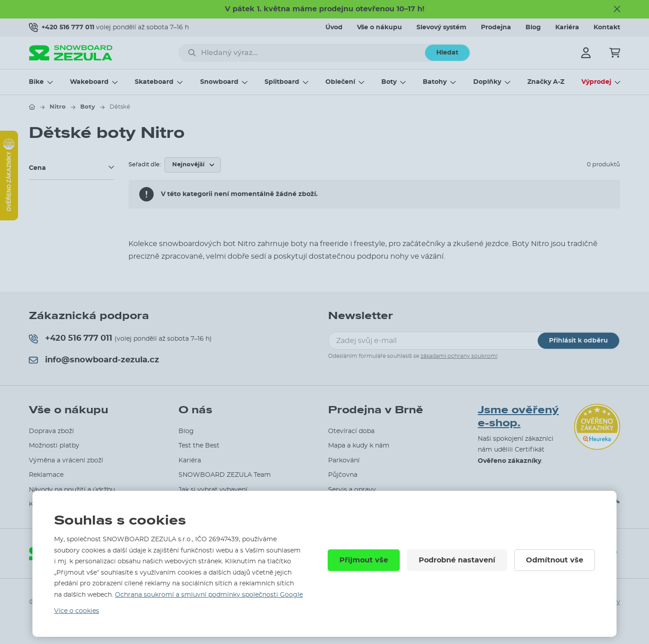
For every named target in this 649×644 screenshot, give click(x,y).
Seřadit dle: (145, 165)
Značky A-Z (546, 82)
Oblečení (340, 82)
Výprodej (596, 82)
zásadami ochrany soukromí (459, 356)
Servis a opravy (352, 490)
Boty (389, 82)
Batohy (435, 82)
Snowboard (219, 82)
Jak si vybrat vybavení (213, 490)
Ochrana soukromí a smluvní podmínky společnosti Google (209, 595)
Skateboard (154, 82)
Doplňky (487, 82)
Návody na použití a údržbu (72, 490)
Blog (533, 27)
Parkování (344, 461)
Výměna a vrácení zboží (66, 461)
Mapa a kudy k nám (359, 446)
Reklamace (46, 475)
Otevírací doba (351, 431)
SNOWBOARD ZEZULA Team (225, 475)
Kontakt (607, 27)
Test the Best (199, 446)
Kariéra (567, 27)
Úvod (334, 27)
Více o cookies (77, 611)
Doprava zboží (51, 431)
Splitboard (282, 82)
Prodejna (496, 27)
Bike (36, 82)
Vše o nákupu (379, 27)
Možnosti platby (54, 446)
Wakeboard (89, 82)
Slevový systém (441, 27)
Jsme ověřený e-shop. (518, 416)
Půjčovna (343, 475)
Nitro (58, 107)
